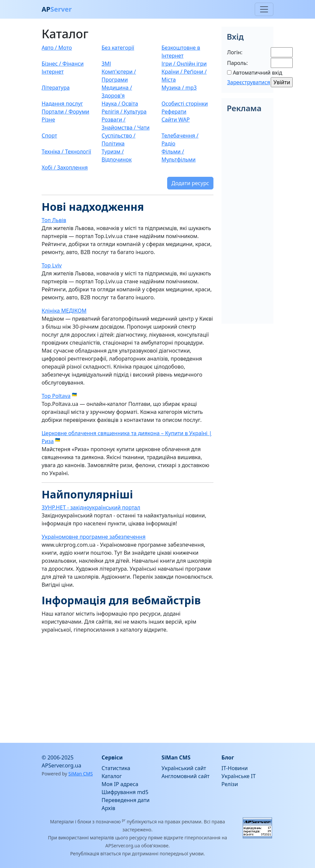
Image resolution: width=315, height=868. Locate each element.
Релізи (230, 784)
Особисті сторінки (185, 104)
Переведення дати (126, 800)
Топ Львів (54, 220)
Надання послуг (62, 104)
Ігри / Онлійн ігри (184, 64)
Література (56, 88)
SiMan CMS (80, 774)
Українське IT (239, 776)
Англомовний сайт (185, 776)
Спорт (49, 136)
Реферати (174, 112)
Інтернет (53, 72)
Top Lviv (52, 265)
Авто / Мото (57, 48)
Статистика (116, 768)
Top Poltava (56, 396)
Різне (48, 120)
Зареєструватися (249, 82)
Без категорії (118, 48)
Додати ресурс (190, 183)
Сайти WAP (176, 120)
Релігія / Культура (124, 112)
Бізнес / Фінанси (63, 64)
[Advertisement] (128, 686)
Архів (108, 808)
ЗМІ (106, 64)
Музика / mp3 (179, 88)
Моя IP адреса (120, 784)
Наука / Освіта (120, 104)
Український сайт (184, 768)
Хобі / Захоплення (65, 167)
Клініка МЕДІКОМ (64, 311)
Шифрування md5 (125, 792)
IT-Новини (235, 768)
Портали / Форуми (65, 112)
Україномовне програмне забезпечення (94, 537)
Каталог (112, 776)
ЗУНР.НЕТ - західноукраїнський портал (91, 507)
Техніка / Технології (66, 151)
